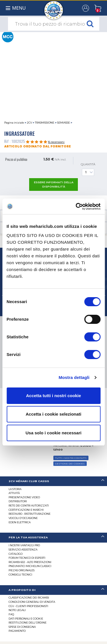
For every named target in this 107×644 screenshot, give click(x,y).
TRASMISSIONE (45, 123)
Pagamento (17, 631)
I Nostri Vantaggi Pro (24, 545)
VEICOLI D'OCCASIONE (23, 518)
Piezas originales (22, 570)
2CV (29, 123)
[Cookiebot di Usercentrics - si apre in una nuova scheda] (76, 207)
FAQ (11, 614)
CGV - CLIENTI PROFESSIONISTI (28, 606)
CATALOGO (16, 554)
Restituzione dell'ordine (28, 623)
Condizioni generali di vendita (32, 602)
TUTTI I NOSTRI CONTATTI (71, 458)
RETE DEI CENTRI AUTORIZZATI (29, 506)
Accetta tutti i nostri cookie (53, 396)
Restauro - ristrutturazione (30, 514)
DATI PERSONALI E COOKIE (26, 619)
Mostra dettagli (74, 377)
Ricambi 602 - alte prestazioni (30, 562)
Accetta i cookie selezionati (53, 414)
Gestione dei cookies (70, 464)
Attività (14, 493)
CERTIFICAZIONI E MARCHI (26, 510)
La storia (15, 489)
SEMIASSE (63, 123)
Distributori (18, 501)
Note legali (17, 610)
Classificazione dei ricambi (29, 598)
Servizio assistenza (23, 550)
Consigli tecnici (20, 575)
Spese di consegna (22, 627)
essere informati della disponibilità (54, 184)
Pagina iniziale (14, 123)
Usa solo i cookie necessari (54, 433)
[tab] (53, 481)
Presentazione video (24, 497)
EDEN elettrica (20, 522)
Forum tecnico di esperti (27, 558)
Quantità (88, 169)
